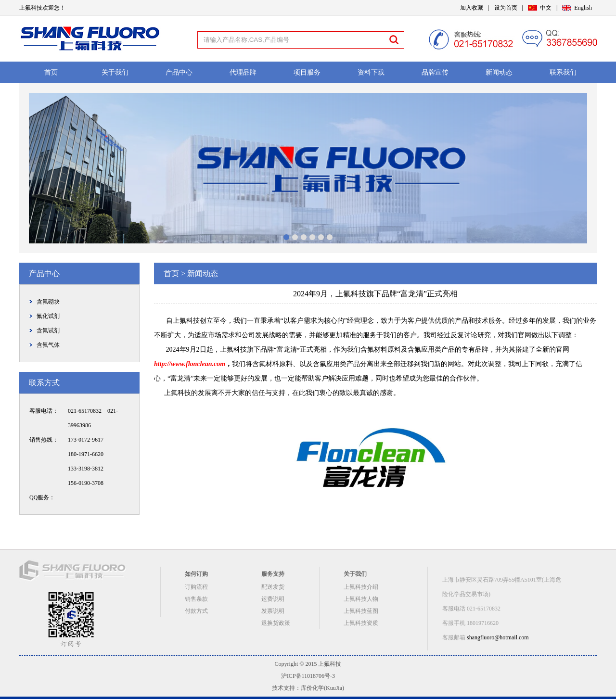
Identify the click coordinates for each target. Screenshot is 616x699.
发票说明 (273, 611)
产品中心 (179, 72)
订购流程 (196, 587)
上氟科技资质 (361, 623)
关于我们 (115, 72)
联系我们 (563, 72)
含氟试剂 (48, 330)
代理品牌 (243, 72)
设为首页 (506, 8)
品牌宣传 (435, 72)
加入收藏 (472, 8)
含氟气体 (48, 345)
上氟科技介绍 (361, 587)
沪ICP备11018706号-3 (308, 676)
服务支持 (273, 574)
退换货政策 (276, 623)
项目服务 (307, 72)
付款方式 (196, 611)
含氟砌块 (48, 302)
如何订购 (196, 574)
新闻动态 (499, 72)
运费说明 (273, 599)
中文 (546, 8)
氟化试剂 (48, 316)
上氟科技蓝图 (361, 611)
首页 (51, 72)
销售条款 (196, 599)
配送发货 (273, 587)
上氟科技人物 (361, 599)
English (583, 8)
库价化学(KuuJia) (322, 688)
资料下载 (371, 72)
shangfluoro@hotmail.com (498, 637)
